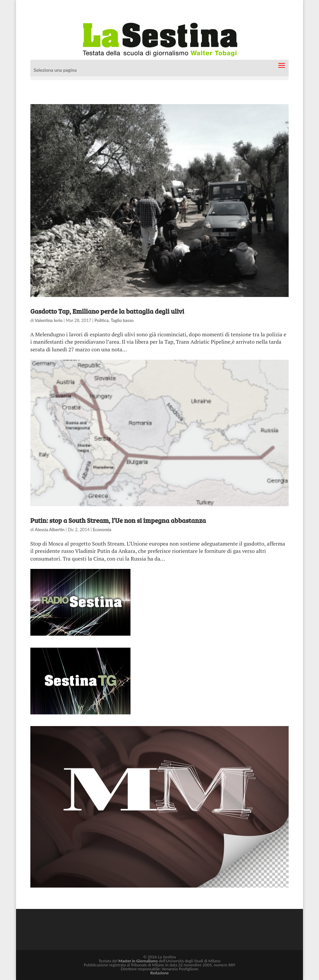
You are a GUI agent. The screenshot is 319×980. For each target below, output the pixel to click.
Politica (101, 320)
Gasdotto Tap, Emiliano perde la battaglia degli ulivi (107, 311)
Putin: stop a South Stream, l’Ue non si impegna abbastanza (118, 520)
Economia (102, 530)
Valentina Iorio (49, 320)
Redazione (159, 973)
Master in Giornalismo (138, 961)
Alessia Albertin (50, 530)
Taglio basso (122, 320)
